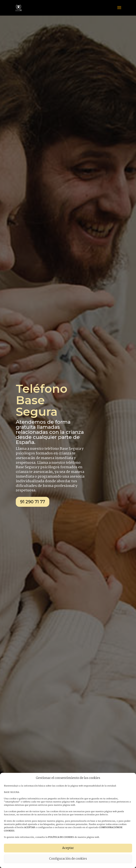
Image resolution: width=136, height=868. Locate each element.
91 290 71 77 (33, 502)
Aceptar (68, 848)
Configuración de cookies (68, 859)
